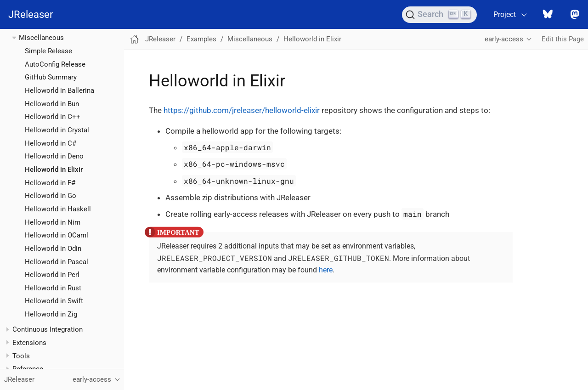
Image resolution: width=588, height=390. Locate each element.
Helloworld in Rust (53, 288)
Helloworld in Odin (53, 249)
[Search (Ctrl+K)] (439, 15)
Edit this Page (563, 39)
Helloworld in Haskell (58, 209)
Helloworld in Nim (53, 222)
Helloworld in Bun (52, 104)
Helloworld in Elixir (54, 170)
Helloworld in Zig (51, 314)
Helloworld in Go (51, 196)
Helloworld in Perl (52, 275)
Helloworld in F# (50, 183)
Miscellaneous (41, 38)
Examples (201, 39)
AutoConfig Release (55, 64)
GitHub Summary (51, 77)
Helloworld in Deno (54, 156)
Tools (21, 356)
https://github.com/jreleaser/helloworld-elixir (242, 110)
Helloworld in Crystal (57, 130)
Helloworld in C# (51, 143)
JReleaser (31, 14)
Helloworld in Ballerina (59, 90)
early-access (504, 39)
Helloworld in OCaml (57, 235)
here (326, 270)
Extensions (29, 343)
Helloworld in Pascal (57, 262)
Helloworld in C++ (53, 117)
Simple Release (48, 51)
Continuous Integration (48, 329)
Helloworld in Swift (54, 301)
